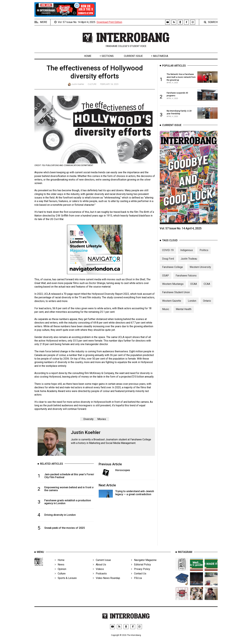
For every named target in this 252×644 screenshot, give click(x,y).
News (60, 569)
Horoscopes (123, 470)
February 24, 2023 (109, 84)
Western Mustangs (173, 287)
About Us (99, 569)
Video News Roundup (106, 583)
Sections (108, 56)
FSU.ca (136, 583)
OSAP (166, 279)
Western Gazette (172, 304)
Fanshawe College (173, 271)
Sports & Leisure (66, 583)
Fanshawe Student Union (176, 296)
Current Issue (133, 56)
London (192, 304)
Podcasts (100, 578)
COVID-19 (168, 254)
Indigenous (187, 254)
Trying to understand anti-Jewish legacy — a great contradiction (135, 493)
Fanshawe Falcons (186, 279)
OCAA (194, 287)
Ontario (207, 304)
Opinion (61, 574)
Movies (102, 419)
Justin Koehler (78, 84)
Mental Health (184, 313)
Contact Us (139, 578)
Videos (98, 574)
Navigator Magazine (144, 565)
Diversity (88, 419)
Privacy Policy (141, 574)
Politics (204, 254)
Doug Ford (168, 262)
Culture (92, 84)
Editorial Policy (141, 569)
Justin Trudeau (189, 262)
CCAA (207, 287)
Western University (200, 271)
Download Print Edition (109, 22)
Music (166, 313)
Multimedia (161, 56)
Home (88, 56)
